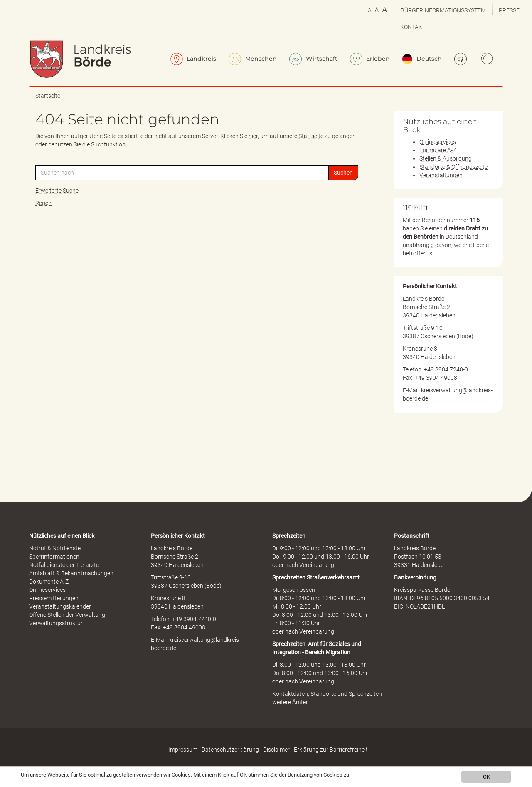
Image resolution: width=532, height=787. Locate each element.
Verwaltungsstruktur (56, 623)
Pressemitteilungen (54, 598)
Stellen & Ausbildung (446, 158)
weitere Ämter (290, 702)
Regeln (44, 203)
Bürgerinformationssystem (443, 10)
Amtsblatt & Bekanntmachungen (71, 573)
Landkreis (193, 59)
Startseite (48, 96)
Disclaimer (276, 750)
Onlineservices (438, 142)
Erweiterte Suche (57, 191)
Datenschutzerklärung (230, 750)
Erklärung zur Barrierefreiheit (331, 750)
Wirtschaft (313, 59)
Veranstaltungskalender (60, 606)
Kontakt (413, 27)
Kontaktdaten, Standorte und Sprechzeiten (327, 694)
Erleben (370, 59)
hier (253, 136)
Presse (509, 10)
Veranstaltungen (441, 175)
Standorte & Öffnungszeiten (455, 167)
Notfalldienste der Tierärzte (64, 565)
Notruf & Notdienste (55, 548)
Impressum (183, 750)
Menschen (253, 59)
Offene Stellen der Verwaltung (67, 615)
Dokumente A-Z (49, 582)
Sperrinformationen (54, 557)
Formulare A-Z (438, 150)
